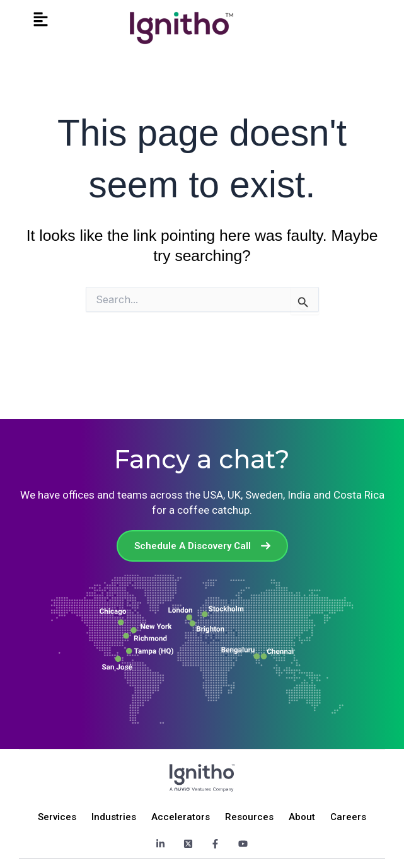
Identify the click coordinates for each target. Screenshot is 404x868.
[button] (40, 20)
